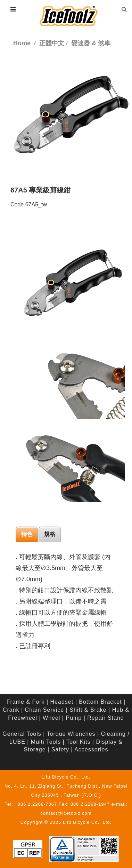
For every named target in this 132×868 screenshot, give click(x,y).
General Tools (22, 734)
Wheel (51, 718)
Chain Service (45, 710)
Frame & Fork (26, 702)
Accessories (91, 749)
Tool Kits (78, 742)
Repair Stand (105, 718)
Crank (11, 710)
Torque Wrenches (71, 734)
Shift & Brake (88, 710)
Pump (74, 718)
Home (22, 43)
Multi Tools (46, 742)
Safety (60, 749)
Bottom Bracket (100, 702)
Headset (62, 702)
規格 (50, 534)
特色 (27, 534)
